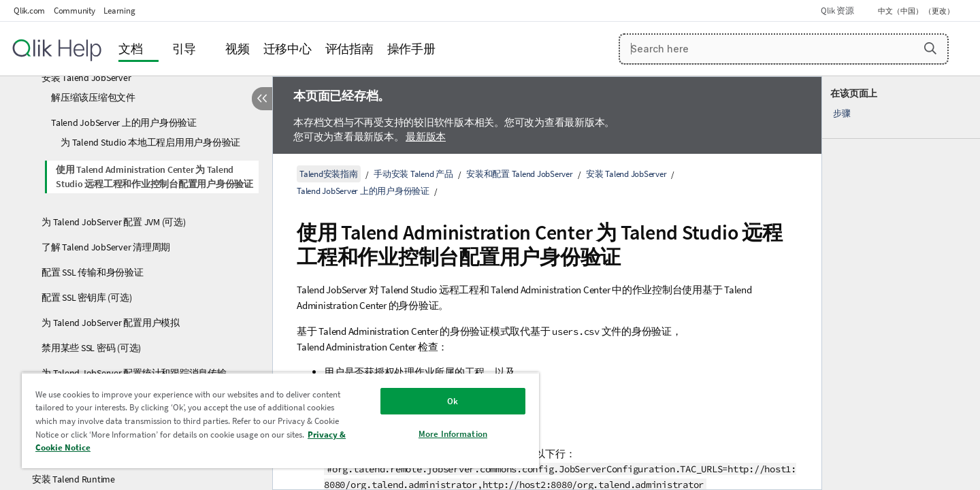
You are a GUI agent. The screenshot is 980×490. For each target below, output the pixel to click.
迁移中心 (288, 49)
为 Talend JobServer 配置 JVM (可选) (114, 222)
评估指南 (349, 49)
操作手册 (411, 49)
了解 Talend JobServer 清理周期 (106, 247)
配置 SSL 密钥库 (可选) (86, 297)
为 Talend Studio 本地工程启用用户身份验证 (150, 142)
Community (75, 11)
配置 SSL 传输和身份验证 (93, 272)
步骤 (842, 113)
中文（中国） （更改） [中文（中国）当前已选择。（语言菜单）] (917, 11)
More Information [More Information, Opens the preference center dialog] (453, 434)
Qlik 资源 (837, 11)
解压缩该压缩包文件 (93, 97)
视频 (238, 49)
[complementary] (901, 283)
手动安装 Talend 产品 (413, 174)
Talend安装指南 (329, 174)
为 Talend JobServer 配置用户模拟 (111, 323)
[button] (930, 48)
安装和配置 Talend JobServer (520, 174)
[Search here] (784, 49)
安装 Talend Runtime (73, 479)
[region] (280, 420)
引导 (184, 49)
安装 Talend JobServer (86, 78)
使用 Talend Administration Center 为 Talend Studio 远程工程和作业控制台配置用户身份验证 (154, 177)
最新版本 (426, 136)
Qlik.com (29, 11)
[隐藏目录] (262, 99)
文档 (131, 49)
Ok (453, 401)
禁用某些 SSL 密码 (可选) (91, 348)
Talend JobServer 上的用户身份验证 (124, 122)
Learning (119, 11)
